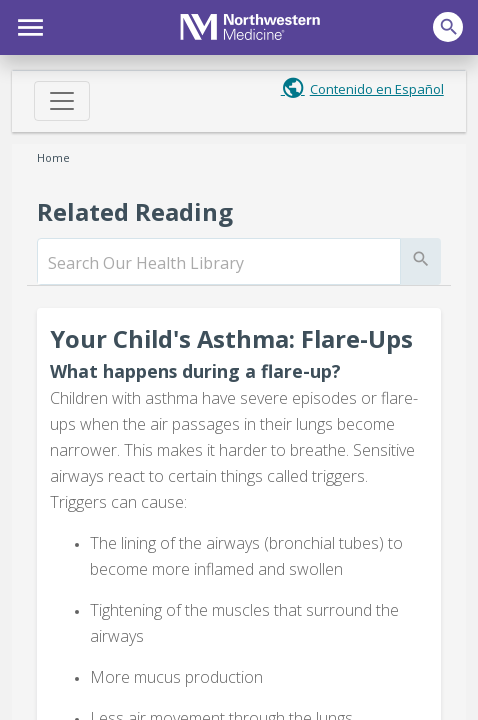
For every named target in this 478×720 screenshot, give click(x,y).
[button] (27, 25)
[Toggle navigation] (62, 101)
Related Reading (135, 211)
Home (53, 157)
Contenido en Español (377, 89)
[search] (219, 263)
